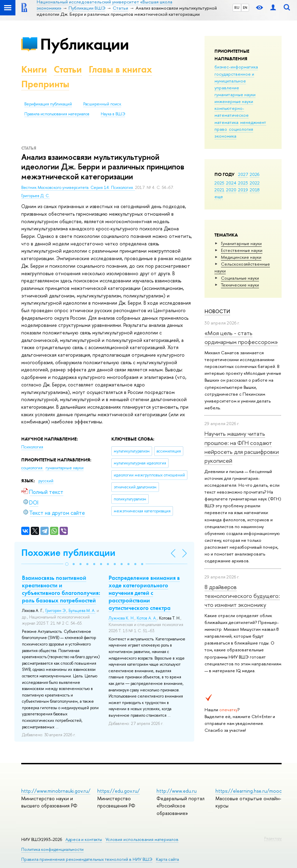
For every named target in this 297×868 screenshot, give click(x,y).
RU (237, 8)
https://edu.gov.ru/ (119, 791)
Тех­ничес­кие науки (240, 285)
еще (219, 196)
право (221, 129)
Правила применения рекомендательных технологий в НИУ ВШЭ (87, 859)
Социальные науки (240, 278)
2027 (243, 174)
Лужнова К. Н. (122, 618)
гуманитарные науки (235, 94)
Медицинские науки (241, 257)
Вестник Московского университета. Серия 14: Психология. (78, 188)
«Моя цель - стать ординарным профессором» (241, 337)
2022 (255, 183)
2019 (243, 190)
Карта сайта (167, 859)
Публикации (84, 44)
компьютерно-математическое (232, 112)
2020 (231, 190)
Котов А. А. (147, 618)
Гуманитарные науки (241, 243)
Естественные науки (242, 250)
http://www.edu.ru (177, 791)
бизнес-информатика (236, 67)
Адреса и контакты (84, 839)
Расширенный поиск (102, 104)
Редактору (273, 838)
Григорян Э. (56, 611)
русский (46, 481)
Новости (217, 311)
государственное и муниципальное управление (234, 81)
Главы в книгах (120, 69)
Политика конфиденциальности (52, 849)
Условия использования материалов (142, 839)
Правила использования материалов (57, 114)
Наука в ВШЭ (113, 114)
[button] (67, 564)
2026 (255, 174)
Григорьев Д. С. (35, 196)
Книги (34, 69)
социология (241, 129)
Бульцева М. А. (82, 611)
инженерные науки (234, 101)
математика (226, 122)
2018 (255, 190)
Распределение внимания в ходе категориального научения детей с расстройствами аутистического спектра (144, 593)
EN (245, 8)
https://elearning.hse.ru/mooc (249, 791)
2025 (219, 183)
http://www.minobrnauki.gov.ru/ (56, 791)
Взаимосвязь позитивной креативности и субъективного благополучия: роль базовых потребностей (61, 589)
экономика (225, 136)
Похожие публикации (68, 553)
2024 (231, 183)
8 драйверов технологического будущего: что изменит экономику (242, 596)
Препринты (45, 84)
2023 (243, 183)
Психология (32, 447)
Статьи (68, 69)
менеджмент (253, 122)
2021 (219, 190)
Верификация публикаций (48, 104)
